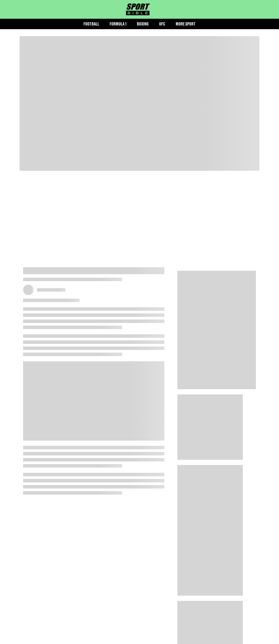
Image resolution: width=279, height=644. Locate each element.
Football (91, 24)
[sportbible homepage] (138, 9)
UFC (162, 24)
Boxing (143, 24)
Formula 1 (118, 24)
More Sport (186, 24)
